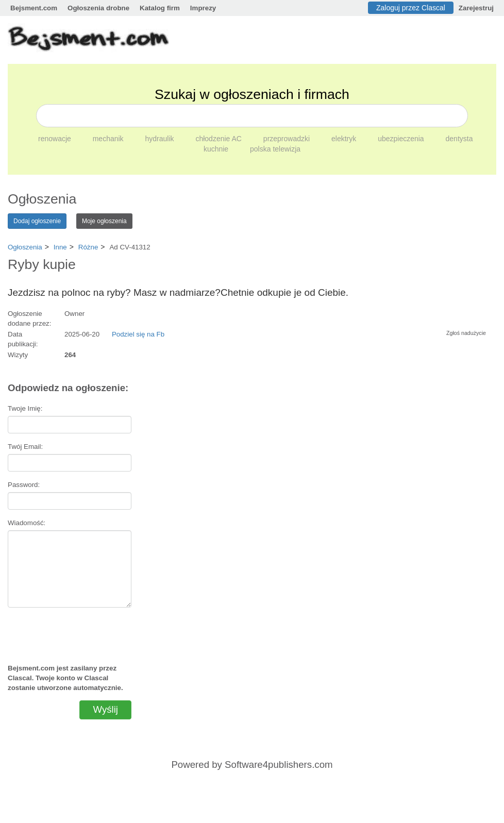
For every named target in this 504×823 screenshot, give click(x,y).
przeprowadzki (288, 139)
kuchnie (217, 149)
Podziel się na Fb (138, 334)
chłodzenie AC (219, 139)
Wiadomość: (27, 523)
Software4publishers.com (279, 765)
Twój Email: (25, 447)
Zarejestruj (476, 8)
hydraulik (161, 139)
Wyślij (105, 709)
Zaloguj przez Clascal (411, 8)
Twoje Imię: (25, 408)
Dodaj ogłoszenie (37, 221)
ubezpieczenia (402, 139)
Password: (24, 485)
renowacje (56, 139)
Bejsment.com (34, 8)
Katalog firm (160, 8)
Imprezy (203, 8)
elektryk (345, 139)
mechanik (109, 139)
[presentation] (70, 631)
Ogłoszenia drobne (98, 8)
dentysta (459, 139)
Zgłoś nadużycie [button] (466, 333)
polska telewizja (275, 149)
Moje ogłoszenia (104, 221)
